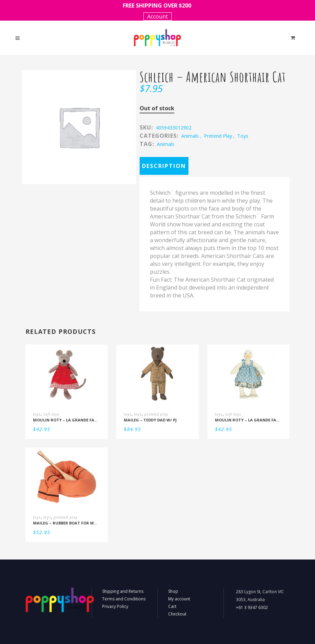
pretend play (218, 136)
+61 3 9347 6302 (252, 607)
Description (164, 166)
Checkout (177, 614)
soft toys (51, 414)
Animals (166, 144)
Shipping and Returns (123, 591)
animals (190, 136)
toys (243, 136)
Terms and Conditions (124, 599)
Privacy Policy (115, 606)
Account (157, 16)
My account (179, 599)
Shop (173, 591)
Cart (172, 606)
